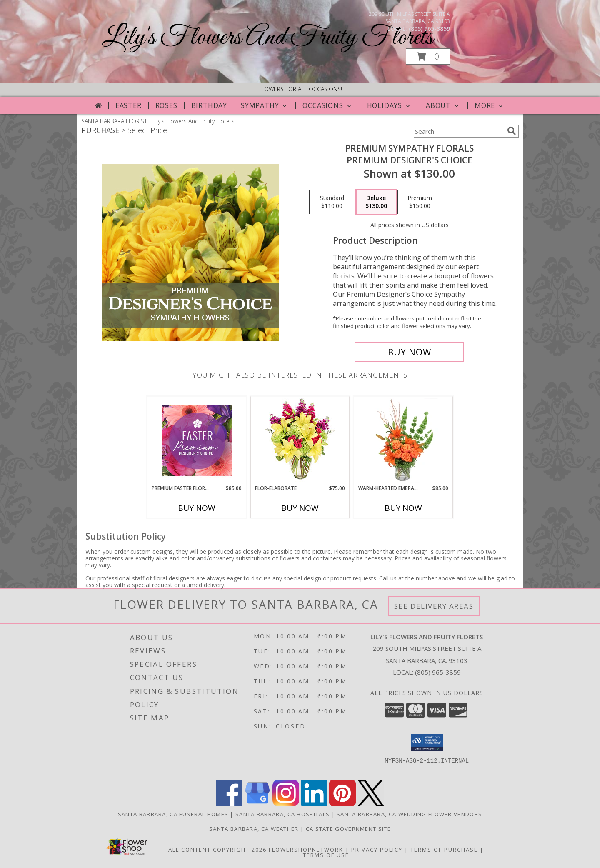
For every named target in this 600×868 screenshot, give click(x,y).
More (490, 105)
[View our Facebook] (229, 804)
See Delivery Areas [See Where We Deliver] (434, 606)
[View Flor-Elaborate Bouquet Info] (300, 441)
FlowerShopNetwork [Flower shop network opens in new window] (306, 850)
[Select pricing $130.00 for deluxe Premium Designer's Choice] (376, 202)
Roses (166, 105)
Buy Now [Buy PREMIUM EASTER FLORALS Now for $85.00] (197, 508)
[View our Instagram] (286, 804)
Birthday (209, 105)
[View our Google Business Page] (257, 804)
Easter (129, 105)
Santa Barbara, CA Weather (254, 829)
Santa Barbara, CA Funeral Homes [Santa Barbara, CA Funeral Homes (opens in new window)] (173, 814)
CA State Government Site (348, 829)
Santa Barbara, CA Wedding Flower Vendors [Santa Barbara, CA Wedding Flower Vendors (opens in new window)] (409, 814)
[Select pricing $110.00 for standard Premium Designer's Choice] (332, 202)
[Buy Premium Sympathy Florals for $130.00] (409, 352)
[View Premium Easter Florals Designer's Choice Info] (197, 440)
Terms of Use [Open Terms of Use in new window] (326, 855)
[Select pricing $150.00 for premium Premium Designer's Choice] (420, 202)
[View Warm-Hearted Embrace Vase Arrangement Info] (404, 440)
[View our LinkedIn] (314, 804)
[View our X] (371, 804)
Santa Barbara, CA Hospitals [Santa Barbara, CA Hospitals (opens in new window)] (282, 814)
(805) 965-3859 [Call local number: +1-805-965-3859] (429, 29)
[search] (512, 131)
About (443, 105)
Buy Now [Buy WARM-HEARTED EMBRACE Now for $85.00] (403, 508)
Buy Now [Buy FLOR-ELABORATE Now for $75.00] (300, 508)
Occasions (328, 105)
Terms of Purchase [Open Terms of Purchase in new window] (444, 850)
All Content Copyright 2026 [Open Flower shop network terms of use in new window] (217, 850)
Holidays (390, 105)
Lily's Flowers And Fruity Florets (267, 38)
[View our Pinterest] (342, 804)
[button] (428, 56)
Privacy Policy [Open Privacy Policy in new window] (377, 850)
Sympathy (265, 105)
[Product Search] (459, 131)
